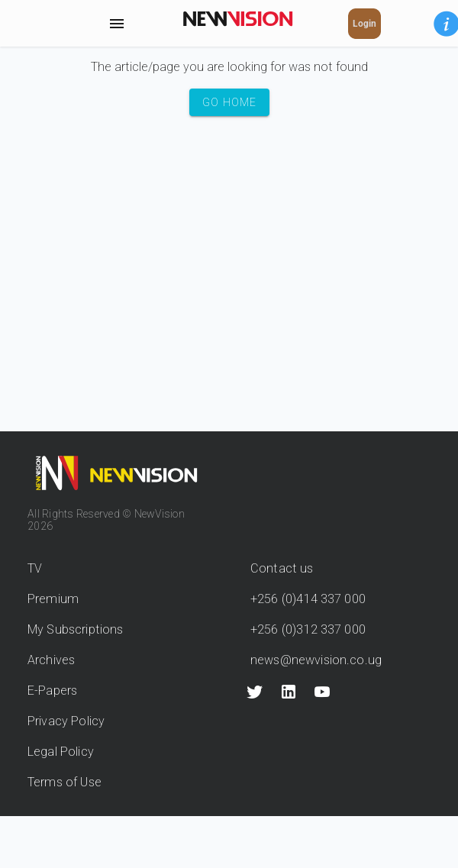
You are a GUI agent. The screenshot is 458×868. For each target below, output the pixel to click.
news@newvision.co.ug (316, 660)
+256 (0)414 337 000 (308, 599)
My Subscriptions (75, 629)
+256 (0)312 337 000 (308, 629)
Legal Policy (61, 752)
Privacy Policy (66, 721)
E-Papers (52, 691)
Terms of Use (65, 782)
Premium (53, 599)
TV (35, 568)
